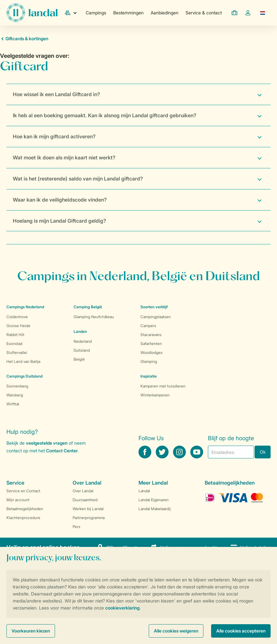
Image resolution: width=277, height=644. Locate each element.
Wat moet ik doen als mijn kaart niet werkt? (64, 157)
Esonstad (14, 344)
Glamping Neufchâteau (94, 317)
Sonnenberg (17, 386)
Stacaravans (151, 335)
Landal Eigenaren (154, 500)
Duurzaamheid (85, 500)
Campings (96, 13)
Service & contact (204, 13)
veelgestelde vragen (47, 443)
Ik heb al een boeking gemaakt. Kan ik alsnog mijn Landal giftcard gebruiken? (105, 115)
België (79, 359)
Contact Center (62, 451)
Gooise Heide (18, 326)
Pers (76, 527)
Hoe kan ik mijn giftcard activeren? (54, 136)
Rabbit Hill (15, 335)
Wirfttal (13, 404)
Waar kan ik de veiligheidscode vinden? (60, 200)
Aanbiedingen (165, 13)
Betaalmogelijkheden (25, 509)
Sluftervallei (17, 353)
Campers (148, 326)
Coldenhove (17, 317)
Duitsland (82, 350)
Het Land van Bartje (24, 361)
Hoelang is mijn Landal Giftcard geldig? (59, 221)
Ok (263, 452)
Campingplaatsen (156, 317)
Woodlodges (151, 353)
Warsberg (15, 395)
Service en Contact (23, 491)
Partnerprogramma (89, 518)
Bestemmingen (128, 13)
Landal (144, 491)
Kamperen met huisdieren (163, 386)
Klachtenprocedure (23, 518)
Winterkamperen (155, 395)
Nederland (83, 341)
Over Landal (83, 491)
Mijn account (18, 500)
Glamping (149, 361)
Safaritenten (151, 344)
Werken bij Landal (88, 509)
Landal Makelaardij (155, 509)
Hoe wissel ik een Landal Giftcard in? (56, 94)
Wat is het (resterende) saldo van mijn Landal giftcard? (78, 179)
